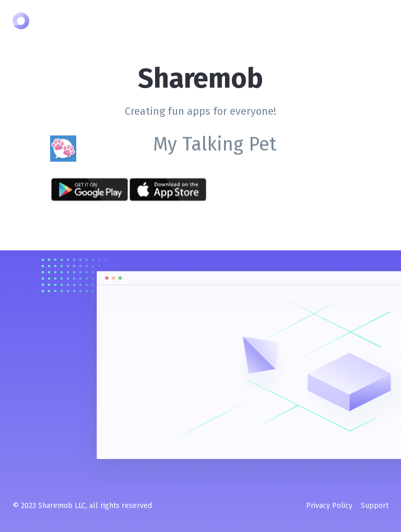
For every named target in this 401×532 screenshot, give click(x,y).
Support (375, 506)
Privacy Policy (329, 506)
